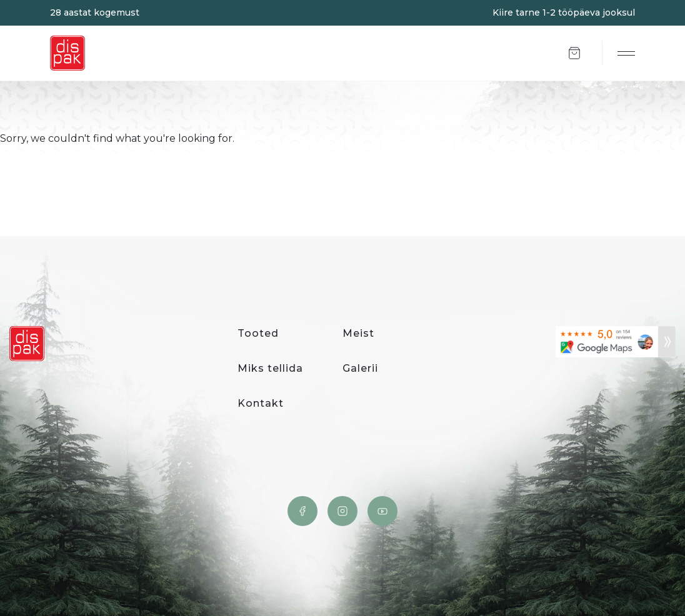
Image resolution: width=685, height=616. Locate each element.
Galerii (360, 368)
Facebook (302, 511)
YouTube (382, 511)
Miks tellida (270, 368)
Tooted (258, 333)
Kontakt (261, 403)
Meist (358, 333)
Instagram (342, 511)
